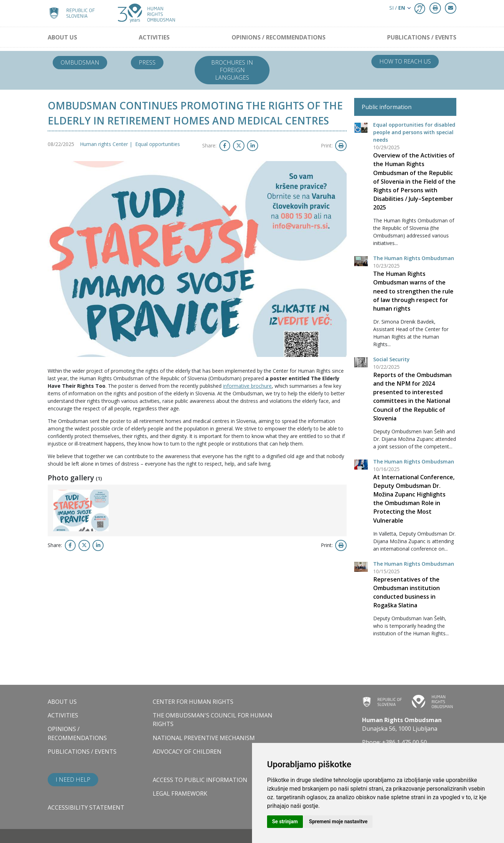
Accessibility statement (86, 807)
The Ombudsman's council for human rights (213, 720)
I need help (73, 780)
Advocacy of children (187, 752)
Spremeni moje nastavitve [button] (338, 821)
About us (62, 37)
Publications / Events (422, 37)
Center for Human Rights (193, 702)
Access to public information (200, 780)
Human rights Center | (108, 144)
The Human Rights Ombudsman (414, 258)
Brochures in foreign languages (232, 70)
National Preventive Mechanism (204, 738)
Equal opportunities (158, 144)
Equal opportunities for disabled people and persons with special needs (414, 132)
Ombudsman (80, 62)
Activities (154, 37)
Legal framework (180, 793)
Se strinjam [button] (285, 821)
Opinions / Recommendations (279, 37)
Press (147, 62)
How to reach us (405, 61)
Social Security (391, 359)
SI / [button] (397, 8)
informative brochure (247, 386)
